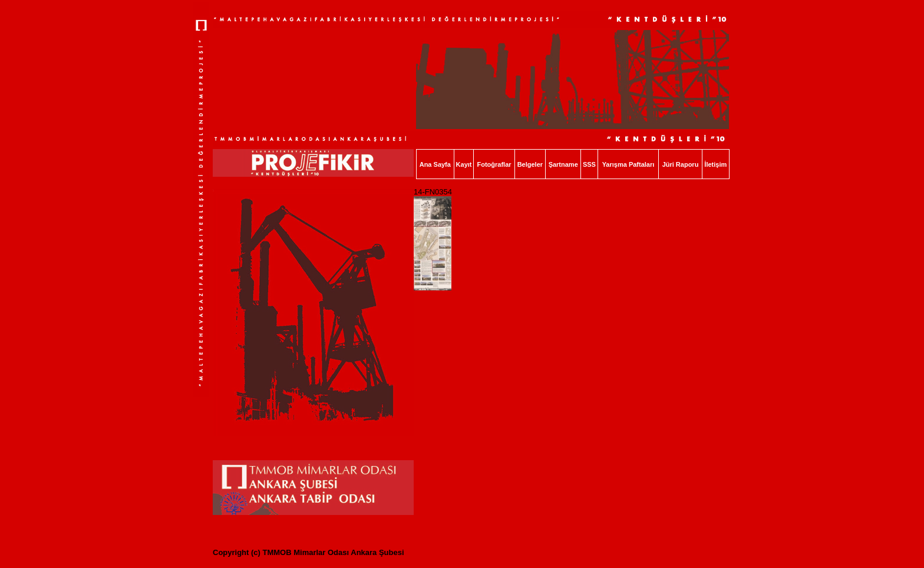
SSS (589, 164)
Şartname (563, 164)
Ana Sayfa (435, 164)
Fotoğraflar (494, 164)
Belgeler (530, 164)
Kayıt (464, 164)
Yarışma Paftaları (628, 164)
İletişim (715, 164)
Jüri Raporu (681, 164)
